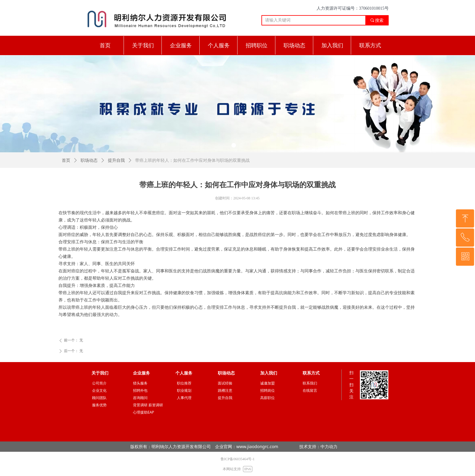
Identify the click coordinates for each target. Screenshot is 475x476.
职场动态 (89, 160)
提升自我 (116, 160)
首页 (66, 160)
